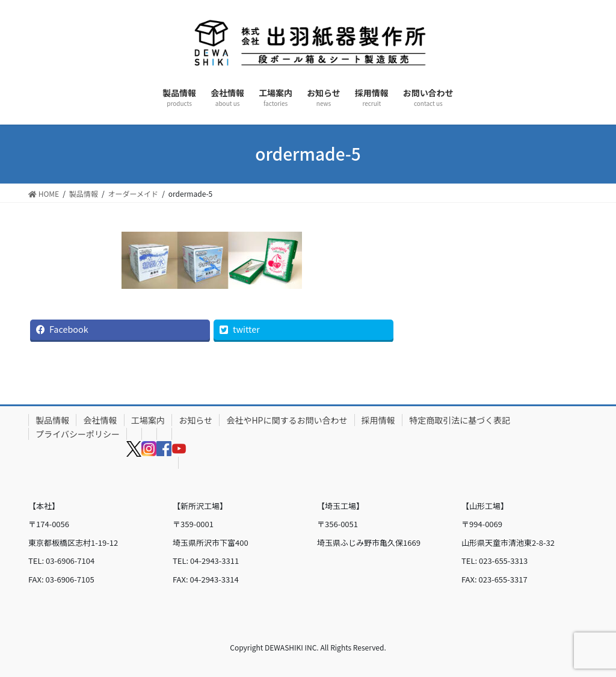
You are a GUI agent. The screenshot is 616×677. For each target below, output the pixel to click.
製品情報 (52, 420)
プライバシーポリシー (78, 434)
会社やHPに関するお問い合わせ (287, 420)
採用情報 (378, 420)
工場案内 (148, 420)
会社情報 (100, 420)
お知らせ (196, 420)
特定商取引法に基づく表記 (460, 420)
